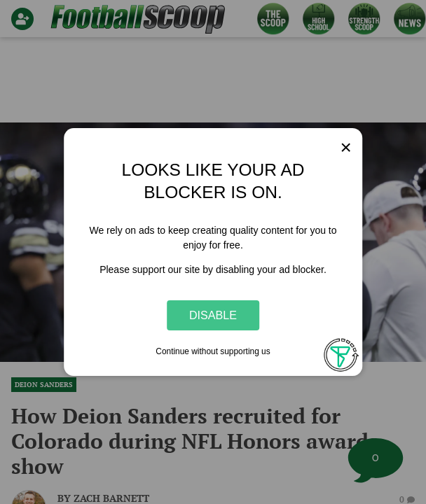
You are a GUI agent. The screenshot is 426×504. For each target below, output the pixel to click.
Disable (213, 315)
